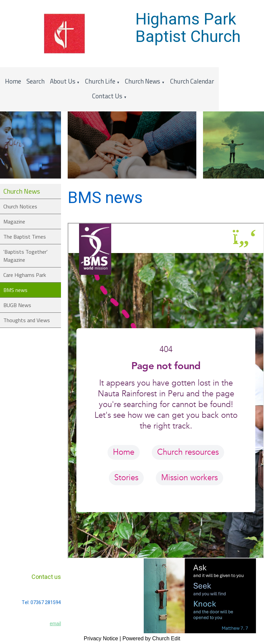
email (55, 624)
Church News (143, 81)
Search (36, 81)
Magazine (14, 221)
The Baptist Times (25, 237)
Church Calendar (192, 81)
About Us (63, 81)
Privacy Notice (101, 638)
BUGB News (17, 305)
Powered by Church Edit (151, 638)
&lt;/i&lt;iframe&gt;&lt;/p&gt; (166, 391)
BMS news (15, 290)
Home (13, 81)
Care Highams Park (25, 275)
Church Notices (20, 206)
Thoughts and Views (27, 320)
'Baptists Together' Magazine (25, 256)
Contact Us (107, 96)
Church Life (100, 81)
